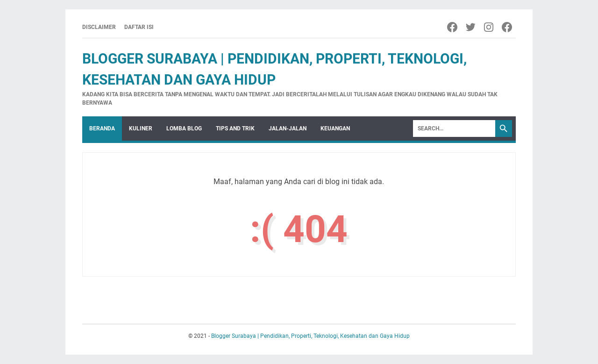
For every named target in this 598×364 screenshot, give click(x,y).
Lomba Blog (184, 128)
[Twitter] (471, 27)
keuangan (335, 128)
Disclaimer (99, 27)
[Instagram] (489, 27)
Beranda (102, 128)
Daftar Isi (139, 27)
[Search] (454, 128)
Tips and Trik (235, 128)
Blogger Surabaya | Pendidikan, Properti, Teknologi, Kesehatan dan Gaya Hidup (310, 336)
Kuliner (141, 128)
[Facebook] (453, 27)
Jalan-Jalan (288, 128)
